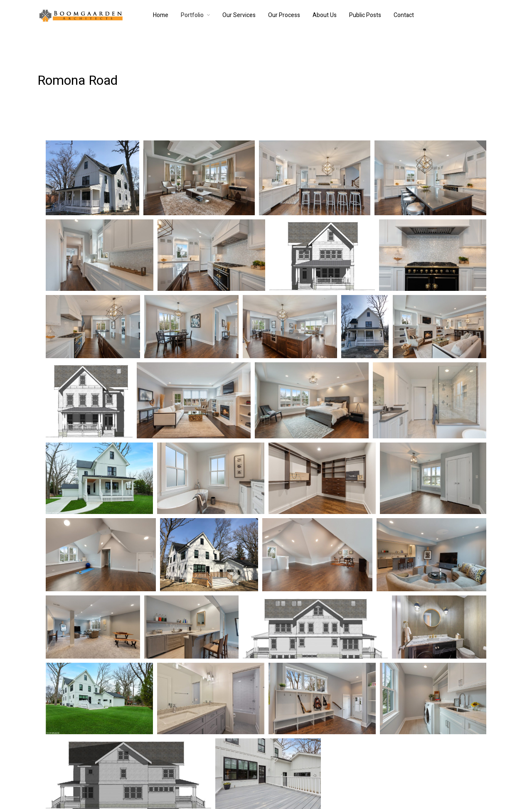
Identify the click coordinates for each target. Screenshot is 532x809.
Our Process (284, 15)
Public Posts (365, 15)
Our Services (239, 15)
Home (161, 15)
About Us (325, 15)
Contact (404, 15)
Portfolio (192, 15)
